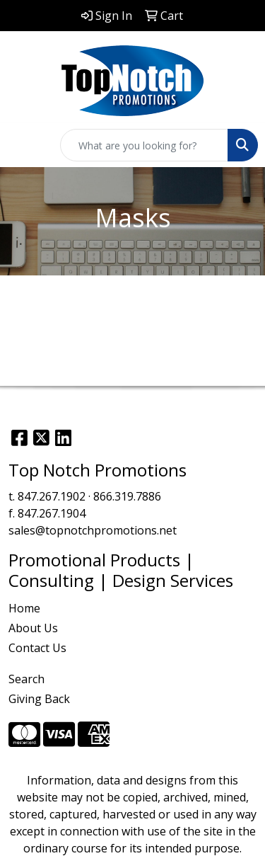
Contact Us (37, 648)
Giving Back (39, 699)
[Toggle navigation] (22, 145)
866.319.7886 (127, 496)
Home (24, 608)
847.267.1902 (52, 496)
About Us (33, 628)
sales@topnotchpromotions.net (93, 530)
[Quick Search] (144, 145)
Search (26, 679)
